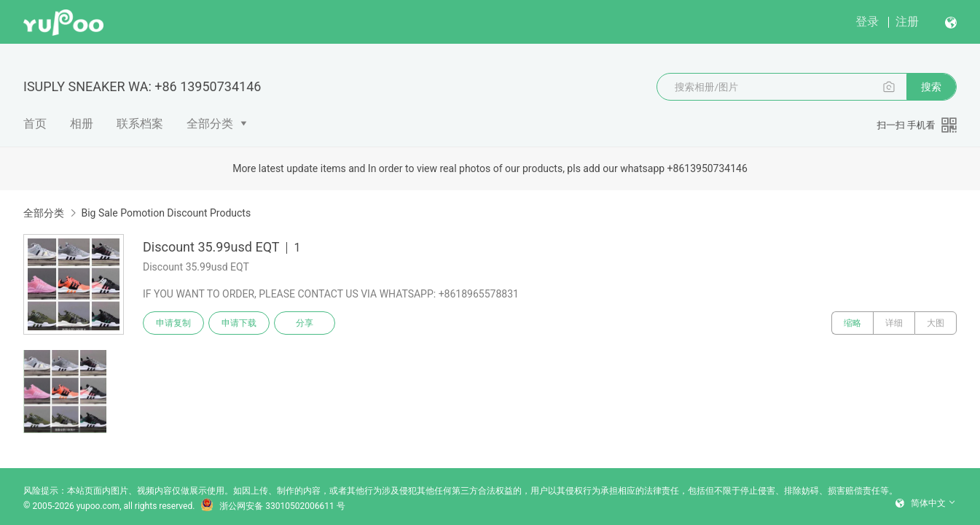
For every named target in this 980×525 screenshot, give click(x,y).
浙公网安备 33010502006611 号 (273, 506)
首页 (35, 124)
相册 (82, 124)
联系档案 (140, 124)
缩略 (852, 323)
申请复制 (173, 323)
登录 (867, 22)
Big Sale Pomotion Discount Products (166, 213)
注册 (907, 22)
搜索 (931, 87)
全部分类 (210, 124)
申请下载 (239, 323)
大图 (936, 323)
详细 (894, 323)
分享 (305, 323)
